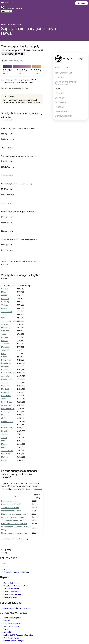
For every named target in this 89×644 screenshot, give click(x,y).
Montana (5, 337)
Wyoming (5, 302)
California (5, 370)
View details (7, 11)
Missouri (5, 444)
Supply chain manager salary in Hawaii (29, 31)
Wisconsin (5, 324)
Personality (60, 107)
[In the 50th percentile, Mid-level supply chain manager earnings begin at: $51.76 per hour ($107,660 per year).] (22, 188)
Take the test (81, 3)
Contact (7, 621)
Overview (59, 77)
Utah (3, 318)
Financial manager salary (11, 504)
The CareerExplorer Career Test (16, 572)
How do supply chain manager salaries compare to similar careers (22, 102)
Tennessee (6, 350)
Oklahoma (5, 328)
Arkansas (5, 344)
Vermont (5, 434)
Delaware (5, 366)
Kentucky (5, 298)
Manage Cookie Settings (13, 641)
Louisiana (5, 331)
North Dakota (7, 428)
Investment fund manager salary (14, 523)
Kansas (4, 289)
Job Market (60, 93)
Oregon (4, 295)
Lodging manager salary (11, 511)
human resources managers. (31, 489)
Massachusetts (7, 379)
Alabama (5, 315)
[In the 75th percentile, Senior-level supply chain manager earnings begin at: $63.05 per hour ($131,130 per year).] (22, 160)
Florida (4, 460)
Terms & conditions (11, 626)
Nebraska (5, 308)
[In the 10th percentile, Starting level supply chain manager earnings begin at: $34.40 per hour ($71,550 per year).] (22, 243)
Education (60, 98)
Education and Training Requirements (66, 83)
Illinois (4, 418)
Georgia (5, 305)
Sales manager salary (10, 507)
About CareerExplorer (12, 618)
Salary (58, 89)
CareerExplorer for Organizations (17, 608)
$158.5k (36, 72)
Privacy (6, 629)
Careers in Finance (11, 589)
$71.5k (7, 72)
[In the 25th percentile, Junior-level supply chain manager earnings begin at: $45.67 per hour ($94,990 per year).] (22, 216)
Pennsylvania (7, 402)
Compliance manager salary (13, 517)
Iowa (3, 441)
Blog (5, 563)
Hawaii (4, 431)
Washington (6, 395)
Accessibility (8, 632)
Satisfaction (60, 102)
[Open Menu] (38, 3)
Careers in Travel (10, 597)
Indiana (4, 357)
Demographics (62, 111)
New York (5, 386)
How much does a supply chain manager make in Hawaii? (20, 100)
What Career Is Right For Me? (16, 586)
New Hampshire (8, 408)
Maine (4, 292)
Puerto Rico (6, 360)
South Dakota (7, 311)
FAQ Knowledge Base (12, 623)
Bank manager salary (10, 501)
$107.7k (22, 72)
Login (6, 566)
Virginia (4, 383)
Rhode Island (7, 392)
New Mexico (6, 454)
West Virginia (7, 412)
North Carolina (7, 421)
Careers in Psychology (13, 594)
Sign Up (7, 569)
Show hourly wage (16, 61)
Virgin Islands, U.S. (9, 321)
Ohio (3, 447)
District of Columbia (9, 373)
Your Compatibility (63, 73)
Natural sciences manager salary (14, 514)
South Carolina (7, 450)
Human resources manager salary (15, 533)
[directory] (22, 99)
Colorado (5, 376)
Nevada (4, 340)
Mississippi (6, 347)
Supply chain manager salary (13, 520)
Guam (4, 334)
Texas (4, 399)
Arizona (4, 425)
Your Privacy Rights (11, 638)
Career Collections (11, 583)
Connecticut (6, 405)
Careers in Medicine (12, 592)
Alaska (4, 437)
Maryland (5, 389)
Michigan (5, 457)
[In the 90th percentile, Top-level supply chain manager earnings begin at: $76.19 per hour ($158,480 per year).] (22, 132)
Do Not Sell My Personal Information (18, 635)
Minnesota (5, 415)
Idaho (4, 353)
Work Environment (63, 116)
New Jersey (6, 363)
